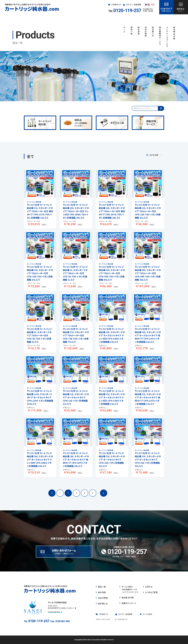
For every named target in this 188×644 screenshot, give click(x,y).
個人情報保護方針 (121, 619)
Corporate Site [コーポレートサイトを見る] (55, 612)
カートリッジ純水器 (32, 9)
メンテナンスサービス (130, 592)
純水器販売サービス (129, 589)
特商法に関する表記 (103, 619)
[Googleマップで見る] (75, 608)
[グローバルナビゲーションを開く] (181, 7)
